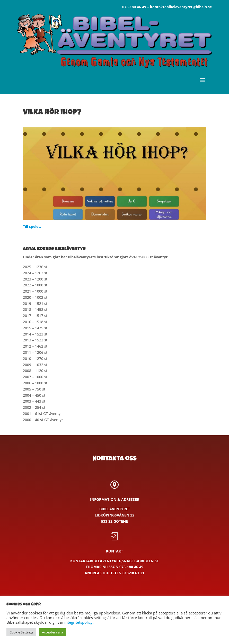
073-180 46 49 (134, 7)
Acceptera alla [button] (52, 632)
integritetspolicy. (79, 622)
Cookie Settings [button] (21, 632)
